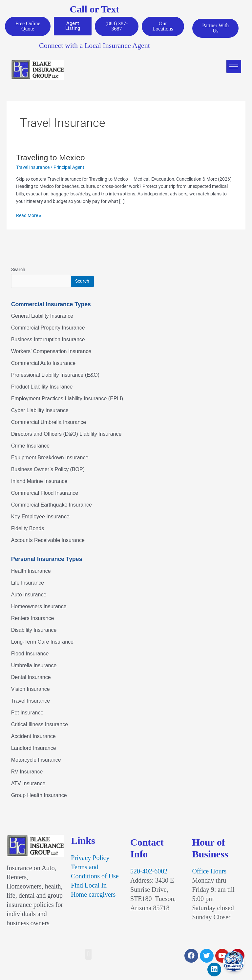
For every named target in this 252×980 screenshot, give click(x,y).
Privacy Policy (90, 858)
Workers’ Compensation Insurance (51, 352)
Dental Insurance (31, 678)
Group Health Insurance (39, 796)
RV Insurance (27, 772)
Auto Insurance (29, 595)
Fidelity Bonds (28, 529)
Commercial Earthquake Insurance (52, 505)
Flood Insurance (30, 654)
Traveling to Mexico (51, 158)
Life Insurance (28, 583)
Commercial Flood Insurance (45, 494)
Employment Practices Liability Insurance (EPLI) (67, 399)
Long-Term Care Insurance (42, 642)
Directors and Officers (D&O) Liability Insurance (66, 435)
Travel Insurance (33, 168)
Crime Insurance (30, 446)
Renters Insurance (33, 619)
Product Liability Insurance (42, 387)
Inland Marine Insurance (39, 482)
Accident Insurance (33, 737)
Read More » (29, 215)
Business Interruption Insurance (48, 340)
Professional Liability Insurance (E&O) (55, 376)
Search (18, 270)
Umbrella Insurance (34, 666)
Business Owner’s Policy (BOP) (48, 470)
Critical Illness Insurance (40, 725)
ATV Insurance (28, 784)
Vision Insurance (31, 689)
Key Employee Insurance (40, 517)
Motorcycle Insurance (36, 760)
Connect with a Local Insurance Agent (94, 46)
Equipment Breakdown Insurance (50, 458)
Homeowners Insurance (39, 607)
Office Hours (209, 871)
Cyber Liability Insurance (40, 411)
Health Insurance (31, 571)
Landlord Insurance (34, 748)
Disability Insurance (34, 630)
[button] (88, 955)
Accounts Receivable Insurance (48, 541)
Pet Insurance (27, 713)
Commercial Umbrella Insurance (49, 423)
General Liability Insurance (42, 317)
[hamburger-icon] (234, 67)
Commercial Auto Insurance (43, 364)
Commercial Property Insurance (48, 328)
